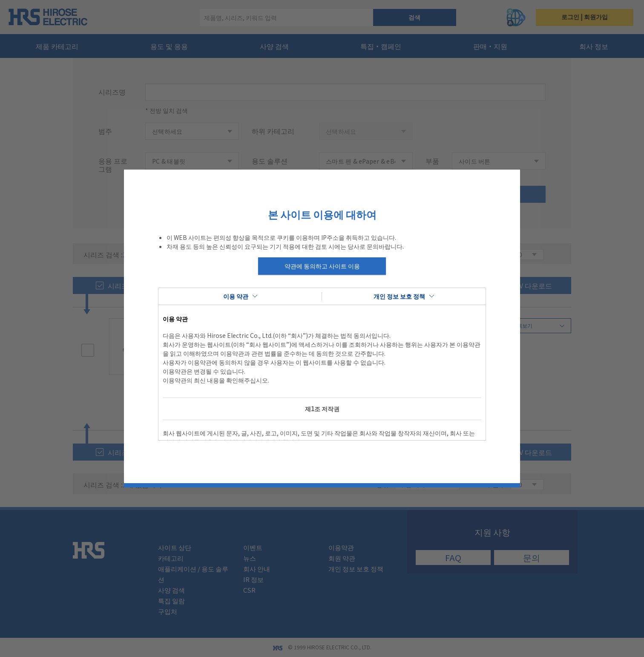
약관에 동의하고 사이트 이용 (322, 266)
